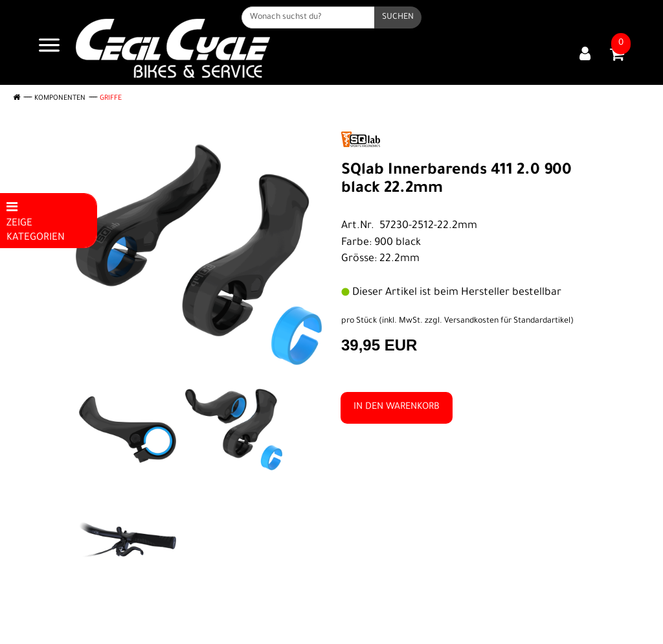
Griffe (111, 98)
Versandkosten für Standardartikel (507, 321)
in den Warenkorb (397, 408)
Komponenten (60, 98)
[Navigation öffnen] (49, 48)
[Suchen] (398, 17)
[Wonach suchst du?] (308, 17)
